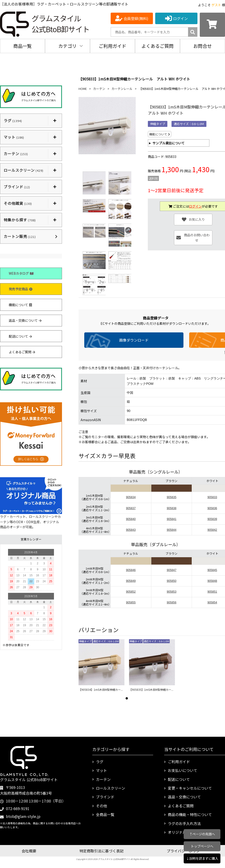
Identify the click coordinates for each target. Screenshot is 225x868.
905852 (131, 592)
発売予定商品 (21, 289)
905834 (131, 497)
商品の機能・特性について (190, 814)
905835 (172, 497)
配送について (20, 336)
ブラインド (105, 797)
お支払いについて (183, 770)
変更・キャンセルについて (190, 788)
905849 (131, 581)
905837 (131, 508)
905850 (172, 581)
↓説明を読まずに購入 (202, 858)
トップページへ (202, 846)
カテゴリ (67, 46)
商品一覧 (22, 46)
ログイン (180, 18)
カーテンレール (122, 89)
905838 (172, 508)
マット (101, 770)
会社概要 (29, 851)
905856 (172, 602)
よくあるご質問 (157, 46)
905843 (131, 530)
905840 (131, 519)
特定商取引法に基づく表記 (101, 851)
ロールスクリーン (111, 788)
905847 (172, 570)
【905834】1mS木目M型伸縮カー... (101, 690)
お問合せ (202, 46)
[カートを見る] (212, 25)
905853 (172, 592)
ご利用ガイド (112, 46)
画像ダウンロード (134, 340)
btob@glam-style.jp (23, 816)
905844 (172, 530)
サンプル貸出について (169, 143)
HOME (83, 89)
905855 (131, 602)
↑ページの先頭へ (202, 834)
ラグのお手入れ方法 (184, 823)
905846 (131, 570)
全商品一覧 (105, 814)
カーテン (99, 89)
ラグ (100, 762)
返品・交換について (25, 320)
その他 (101, 806)
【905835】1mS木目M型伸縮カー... (151, 690)
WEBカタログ (21, 273)
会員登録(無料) (136, 18)
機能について (20, 305)
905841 (172, 519)
